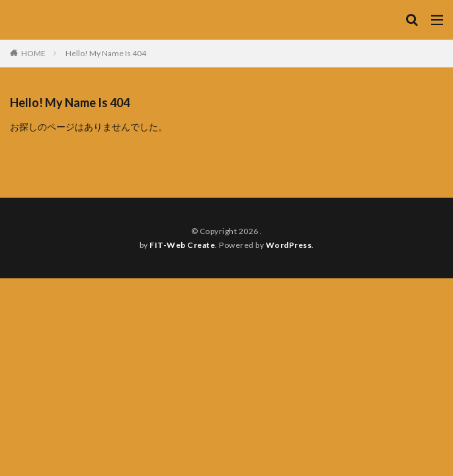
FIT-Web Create (182, 245)
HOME (33, 53)
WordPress (289, 245)
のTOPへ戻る (226, 160)
